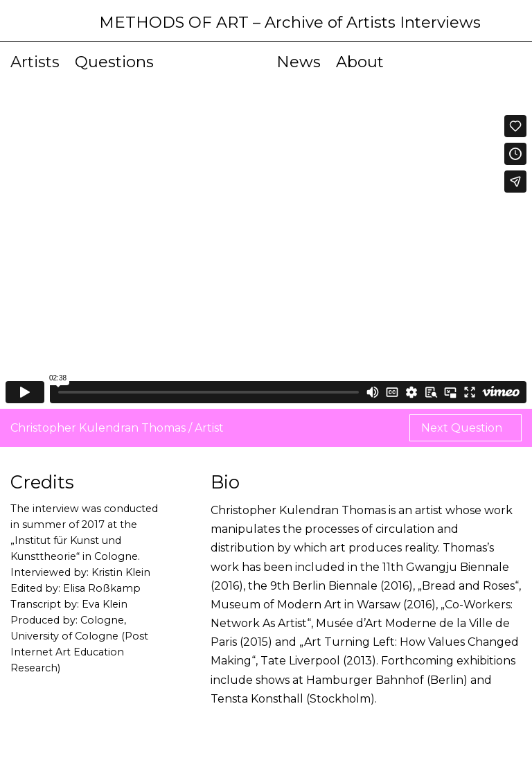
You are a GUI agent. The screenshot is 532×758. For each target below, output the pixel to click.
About (360, 62)
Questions (114, 62)
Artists (35, 62)
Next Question (463, 428)
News (299, 62)
